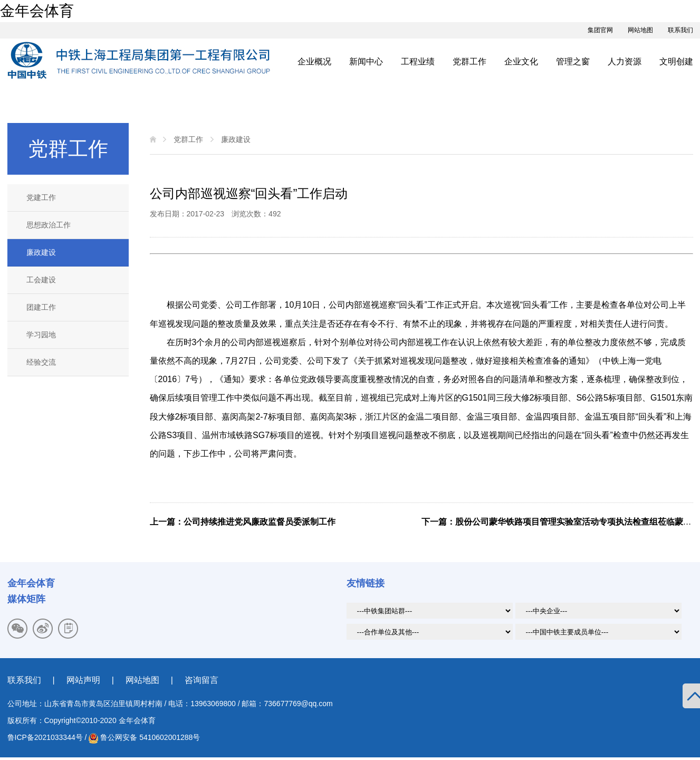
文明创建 (676, 61)
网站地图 (640, 30)
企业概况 (314, 61)
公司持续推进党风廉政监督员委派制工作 (260, 522)
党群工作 (469, 61)
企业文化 (521, 61)
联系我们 (680, 30)
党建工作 (41, 197)
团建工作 (41, 307)
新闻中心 (366, 61)
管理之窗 (573, 61)
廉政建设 (41, 252)
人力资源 (625, 61)
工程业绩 (418, 61)
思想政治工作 (49, 225)
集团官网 (600, 30)
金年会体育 (37, 11)
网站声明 (83, 680)
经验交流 (41, 362)
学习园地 (41, 335)
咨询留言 (202, 680)
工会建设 (41, 280)
